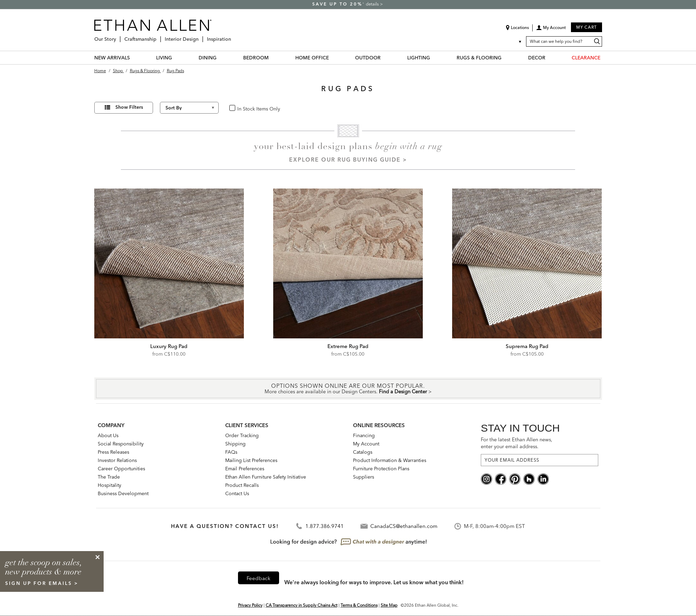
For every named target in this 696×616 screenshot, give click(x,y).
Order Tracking (242, 435)
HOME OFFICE (312, 58)
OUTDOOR (368, 58)
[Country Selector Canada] (516, 41)
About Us (108, 435)
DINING (208, 58)
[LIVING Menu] (176, 57)
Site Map (389, 605)
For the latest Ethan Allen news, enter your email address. (517, 443)
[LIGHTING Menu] (434, 57)
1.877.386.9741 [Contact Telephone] (325, 526)
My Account (366, 444)
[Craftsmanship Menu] (159, 36)
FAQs (231, 452)
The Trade (109, 477)
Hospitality (109, 485)
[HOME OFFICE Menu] (333, 57)
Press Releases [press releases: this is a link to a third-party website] (113, 452)
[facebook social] (501, 478)
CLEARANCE (586, 58)
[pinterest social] (515, 478)
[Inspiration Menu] (233, 36)
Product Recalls (242, 485)
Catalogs (363, 452)
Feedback (259, 578)
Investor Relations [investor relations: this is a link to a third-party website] (117, 460)
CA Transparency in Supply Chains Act (302, 605)
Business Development (123, 493)
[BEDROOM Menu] (273, 57)
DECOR (537, 58)
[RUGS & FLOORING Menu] (506, 57)
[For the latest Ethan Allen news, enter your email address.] (540, 460)
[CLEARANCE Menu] (604, 57)
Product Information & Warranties (390, 460)
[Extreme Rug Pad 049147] (348, 263)
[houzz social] (529, 478)
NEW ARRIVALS (112, 58)
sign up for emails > (42, 583)
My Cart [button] (587, 27)
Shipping (235, 444)
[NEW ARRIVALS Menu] (134, 57)
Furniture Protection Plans (381, 469)
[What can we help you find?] (564, 41)
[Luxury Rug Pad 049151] (169, 263)
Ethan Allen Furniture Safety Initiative (266, 477)
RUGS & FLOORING (479, 58)
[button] (551, 30)
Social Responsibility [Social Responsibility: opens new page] (121, 444)
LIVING (164, 58)
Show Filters (129, 107)
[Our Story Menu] (118, 36)
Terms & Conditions (359, 605)
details (373, 4)
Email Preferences (245, 469)
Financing (364, 435)
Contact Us (237, 493)
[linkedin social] (543, 478)
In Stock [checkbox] (244, 108)
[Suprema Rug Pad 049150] (527, 263)
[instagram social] (487, 478)
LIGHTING (419, 58)
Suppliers (364, 477)
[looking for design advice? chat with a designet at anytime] (348, 542)
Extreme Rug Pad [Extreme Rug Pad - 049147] (348, 346)
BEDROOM (256, 58)
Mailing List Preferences (251, 460)
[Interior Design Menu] (201, 36)
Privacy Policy (250, 605)
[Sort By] (189, 108)
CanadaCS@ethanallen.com (404, 526)
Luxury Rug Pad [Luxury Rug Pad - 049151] (169, 346)
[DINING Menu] (221, 57)
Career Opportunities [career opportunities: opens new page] (121, 469)
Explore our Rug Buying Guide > (348, 160)
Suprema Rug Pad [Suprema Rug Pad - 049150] (527, 346)
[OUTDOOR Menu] (385, 57)
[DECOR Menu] (550, 57)
